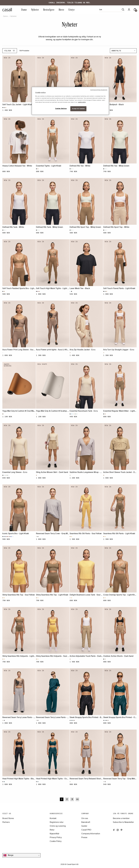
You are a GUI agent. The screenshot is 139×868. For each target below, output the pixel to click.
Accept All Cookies (78, 109)
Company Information (91, 834)
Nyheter (35, 9)
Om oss (85, 818)
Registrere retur (57, 822)
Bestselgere (49, 9)
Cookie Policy (56, 841)
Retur (52, 830)
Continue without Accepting (99, 90)
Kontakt (53, 818)
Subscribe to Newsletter (123, 822)
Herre (61, 9)
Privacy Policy (56, 837)
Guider (84, 826)
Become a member (121, 818)
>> (77, 799)
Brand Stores (8, 818)
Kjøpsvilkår (55, 834)
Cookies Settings (61, 109)
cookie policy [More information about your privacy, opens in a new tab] (82, 102)
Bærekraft (86, 822)
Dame (24, 9)
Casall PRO (86, 830)
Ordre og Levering (58, 826)
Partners (6, 822)
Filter (10, 51)
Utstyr (72, 9)
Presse (84, 837)
